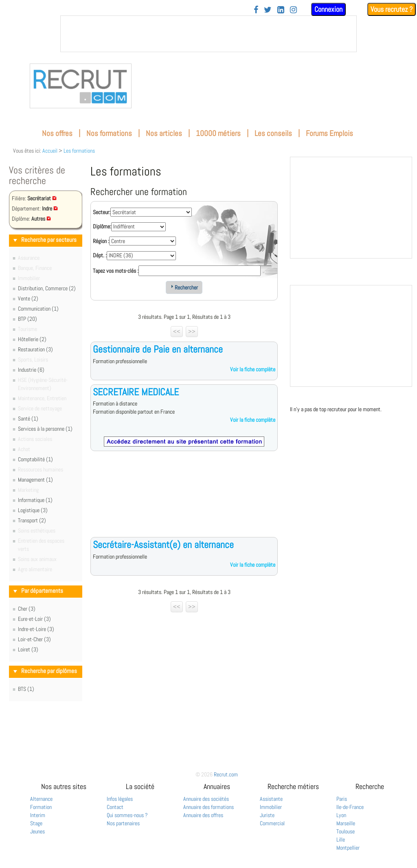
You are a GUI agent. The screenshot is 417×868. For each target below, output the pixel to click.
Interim (38, 815)
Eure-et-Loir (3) (34, 619)
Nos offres (57, 133)
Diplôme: (102, 226)
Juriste (267, 815)
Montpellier (348, 848)
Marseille (346, 823)
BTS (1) (26, 689)
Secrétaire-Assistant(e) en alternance (163, 545)
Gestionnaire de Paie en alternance (158, 349)
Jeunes (37, 831)
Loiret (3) (28, 649)
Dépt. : (100, 255)
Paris (342, 799)
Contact (115, 807)
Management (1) (35, 480)
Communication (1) (38, 309)
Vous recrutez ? (392, 9)
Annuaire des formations (208, 807)
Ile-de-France (350, 807)
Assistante (271, 799)
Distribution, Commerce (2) (47, 288)
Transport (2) (32, 520)
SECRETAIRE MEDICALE (136, 392)
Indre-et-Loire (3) (36, 629)
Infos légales (120, 799)
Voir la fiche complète (253, 369)
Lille (341, 840)
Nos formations (109, 133)
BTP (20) (27, 319)
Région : (101, 241)
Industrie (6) (31, 370)
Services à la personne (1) (45, 429)
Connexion (328, 9)
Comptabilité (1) (35, 459)
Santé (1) (28, 419)
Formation (41, 807)
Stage (36, 823)
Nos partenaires (123, 823)
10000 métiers (218, 133)
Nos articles (164, 133)
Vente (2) (28, 298)
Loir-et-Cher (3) (34, 639)
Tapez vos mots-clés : (116, 271)
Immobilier (271, 807)
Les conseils (273, 133)
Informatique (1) (35, 500)
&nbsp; (208, 34)
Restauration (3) (35, 349)
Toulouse (346, 831)
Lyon (341, 815)
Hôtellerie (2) (32, 339)
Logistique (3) (33, 510)
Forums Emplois (329, 133)
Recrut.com (226, 774)
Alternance (41, 799)
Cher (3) (27, 609)
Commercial (272, 823)
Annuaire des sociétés (206, 799)
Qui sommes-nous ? (127, 815)
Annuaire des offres (203, 815)
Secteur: (102, 212)
